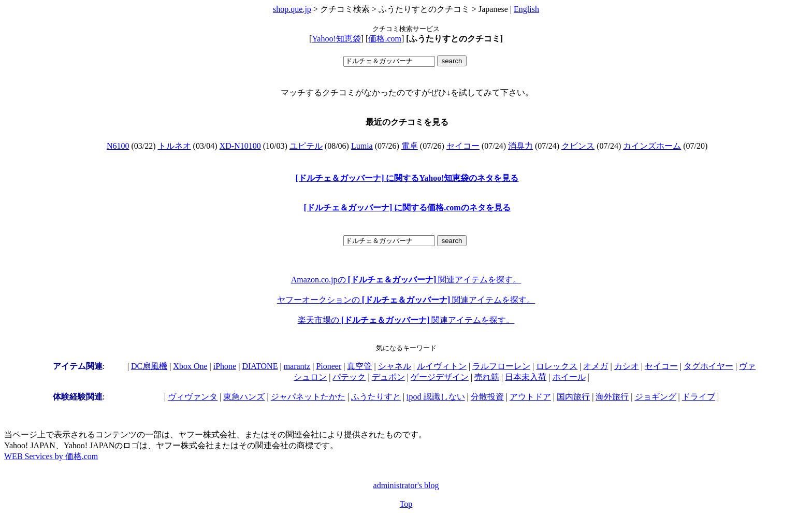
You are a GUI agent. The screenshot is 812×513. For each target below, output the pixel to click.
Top (406, 504)
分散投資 (487, 397)
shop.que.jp (292, 9)
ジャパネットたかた (308, 397)
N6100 (118, 146)
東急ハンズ (244, 397)
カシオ (627, 366)
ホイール (569, 377)
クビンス (578, 146)
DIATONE (260, 366)
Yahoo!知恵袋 (336, 39)
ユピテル (306, 146)
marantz (297, 366)
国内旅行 (573, 397)
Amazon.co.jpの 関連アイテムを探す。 (406, 280)
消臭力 (520, 146)
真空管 (359, 366)
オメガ (596, 366)
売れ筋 (487, 377)
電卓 (410, 146)
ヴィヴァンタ (193, 397)
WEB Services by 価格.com (51, 456)
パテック (349, 377)
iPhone (225, 366)
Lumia (362, 146)
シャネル (395, 366)
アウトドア (530, 397)
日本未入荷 (526, 377)
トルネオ (175, 146)
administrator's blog (406, 485)
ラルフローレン (501, 366)
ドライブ (699, 397)
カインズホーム (652, 146)
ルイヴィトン (442, 366)
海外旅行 (612, 397)
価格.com (385, 39)
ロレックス (557, 366)
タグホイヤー (708, 366)
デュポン (388, 377)
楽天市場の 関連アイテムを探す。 (406, 320)
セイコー (463, 146)
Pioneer (329, 366)
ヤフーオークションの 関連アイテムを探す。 (406, 300)
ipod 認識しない (436, 397)
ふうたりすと (376, 397)
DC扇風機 (149, 366)
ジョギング (656, 397)
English (526, 9)
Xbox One (190, 366)
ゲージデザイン (440, 377)
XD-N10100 (240, 146)
